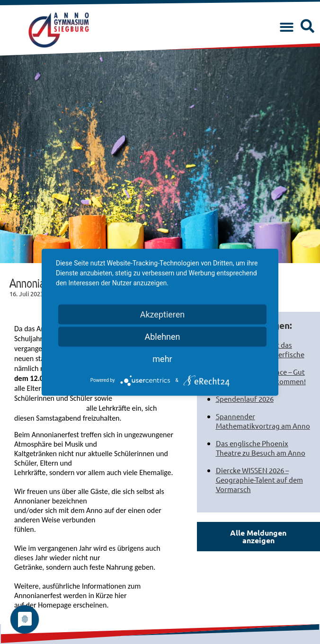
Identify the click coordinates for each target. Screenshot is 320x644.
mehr (162, 358)
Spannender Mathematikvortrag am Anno (263, 421)
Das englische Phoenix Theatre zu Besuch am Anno (261, 448)
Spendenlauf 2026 (245, 399)
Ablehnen (162, 336)
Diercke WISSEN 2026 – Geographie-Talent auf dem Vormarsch (259, 480)
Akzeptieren (163, 314)
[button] (287, 28)
